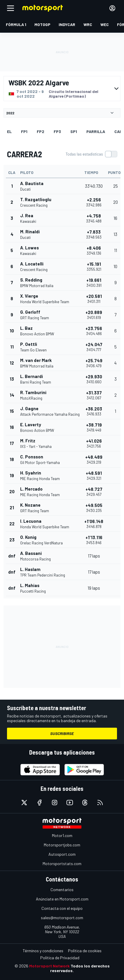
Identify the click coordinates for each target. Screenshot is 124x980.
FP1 (24, 131)
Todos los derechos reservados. (80, 968)
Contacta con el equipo (62, 908)
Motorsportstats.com (62, 863)
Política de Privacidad (60, 958)
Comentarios (62, 890)
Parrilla (96, 131)
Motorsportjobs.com (62, 845)
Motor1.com (62, 835)
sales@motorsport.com (62, 918)
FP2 (41, 131)
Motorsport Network (49, 966)
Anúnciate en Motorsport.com (62, 899)
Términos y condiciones (43, 951)
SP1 (74, 131)
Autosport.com (62, 854)
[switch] (91, 154)
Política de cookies (85, 951)
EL (9, 131)
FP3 (57, 131)
